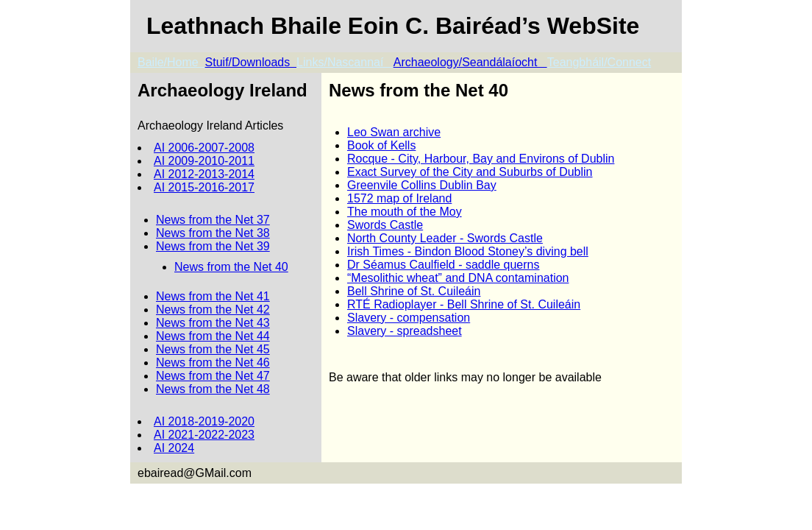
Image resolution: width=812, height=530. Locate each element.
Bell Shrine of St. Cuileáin (414, 291)
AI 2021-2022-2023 (204, 435)
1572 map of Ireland (399, 198)
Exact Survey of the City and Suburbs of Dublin (470, 172)
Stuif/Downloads (251, 62)
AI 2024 (174, 448)
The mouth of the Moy (405, 212)
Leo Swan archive (394, 132)
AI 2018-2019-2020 (204, 421)
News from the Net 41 (213, 296)
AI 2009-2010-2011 (204, 161)
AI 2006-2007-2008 (204, 148)
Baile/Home (171, 62)
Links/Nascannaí (345, 62)
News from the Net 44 (213, 336)
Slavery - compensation (409, 318)
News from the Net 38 (213, 233)
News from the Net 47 (213, 376)
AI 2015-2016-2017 (204, 187)
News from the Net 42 (213, 310)
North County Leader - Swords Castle (445, 238)
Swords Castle (385, 225)
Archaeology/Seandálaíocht (470, 62)
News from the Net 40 (231, 267)
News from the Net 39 (213, 246)
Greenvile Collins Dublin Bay (422, 185)
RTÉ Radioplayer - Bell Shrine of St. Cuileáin (464, 304)
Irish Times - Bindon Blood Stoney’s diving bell (468, 251)
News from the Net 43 (213, 323)
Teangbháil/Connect (599, 62)
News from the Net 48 (213, 389)
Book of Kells (381, 145)
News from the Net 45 (213, 349)
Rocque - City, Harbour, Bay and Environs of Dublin (481, 159)
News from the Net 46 (213, 363)
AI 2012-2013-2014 (204, 174)
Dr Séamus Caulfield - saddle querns (443, 265)
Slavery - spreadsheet (405, 331)
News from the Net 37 (213, 220)
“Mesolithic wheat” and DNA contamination (458, 278)
